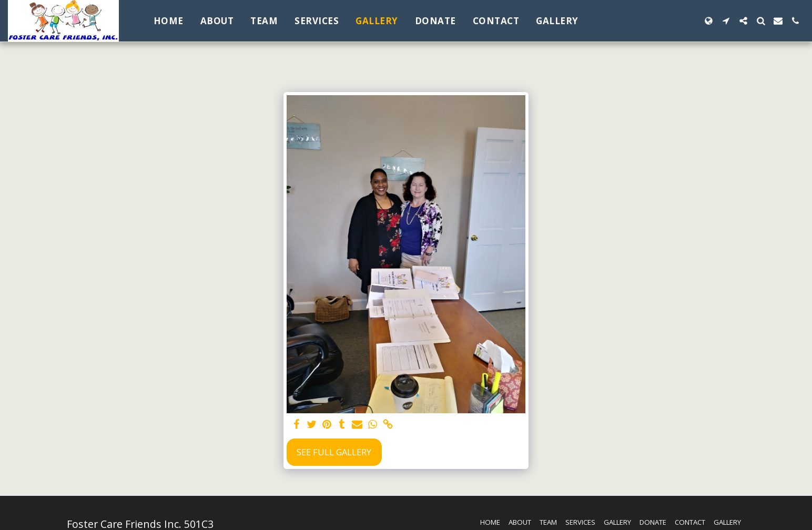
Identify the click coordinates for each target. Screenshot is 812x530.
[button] (726, 21)
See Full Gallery (334, 452)
